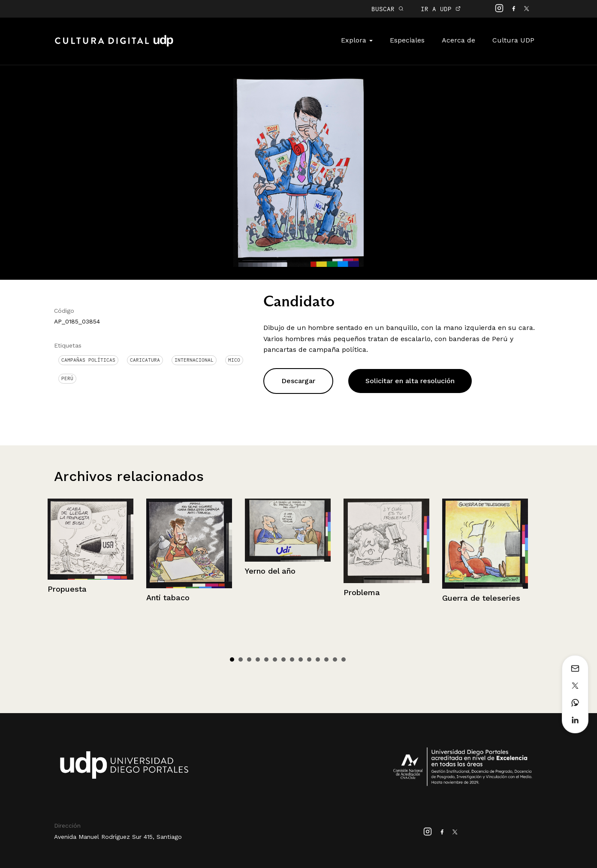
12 (326, 659)
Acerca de (458, 40)
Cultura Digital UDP (114, 45)
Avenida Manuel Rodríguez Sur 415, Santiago (118, 837)
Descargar (298, 381)
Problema (362, 592)
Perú (67, 378)
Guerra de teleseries (481, 598)
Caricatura (145, 360)
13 (335, 659)
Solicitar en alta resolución (410, 381)
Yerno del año (270, 571)
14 (344, 659)
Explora (357, 40)
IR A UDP (441, 9)
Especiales (407, 40)
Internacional (194, 360)
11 (318, 659)
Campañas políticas (88, 360)
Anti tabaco (168, 597)
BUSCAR (387, 9)
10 (309, 659)
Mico (234, 360)
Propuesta (67, 589)
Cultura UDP (513, 40)
